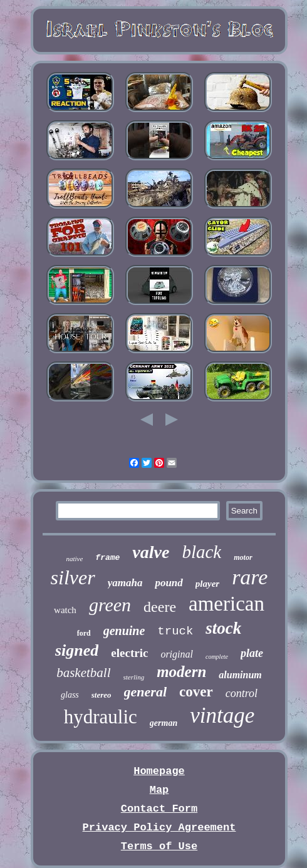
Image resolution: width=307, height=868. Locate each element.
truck (175, 631)
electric (129, 653)
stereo (101, 695)
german (164, 723)
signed (77, 650)
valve (151, 552)
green (110, 605)
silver (73, 577)
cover (196, 692)
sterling (134, 677)
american (226, 604)
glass (70, 695)
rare (250, 577)
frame (107, 558)
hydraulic (101, 717)
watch (65, 610)
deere (160, 607)
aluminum (240, 675)
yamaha (125, 583)
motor (243, 557)
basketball (83, 673)
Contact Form (159, 809)
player (207, 584)
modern (181, 672)
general (145, 692)
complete (217, 657)
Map (159, 790)
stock (223, 628)
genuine (124, 631)
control (242, 693)
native (74, 559)
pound (169, 583)
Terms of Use (159, 846)
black (201, 552)
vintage (222, 716)
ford (84, 633)
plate (252, 653)
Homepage (159, 771)
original (177, 654)
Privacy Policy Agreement (159, 828)
